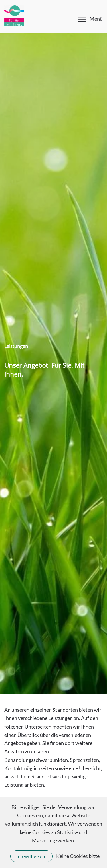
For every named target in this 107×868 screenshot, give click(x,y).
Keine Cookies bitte (78, 856)
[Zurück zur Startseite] (14, 16)
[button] (91, 19)
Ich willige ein (31, 856)
